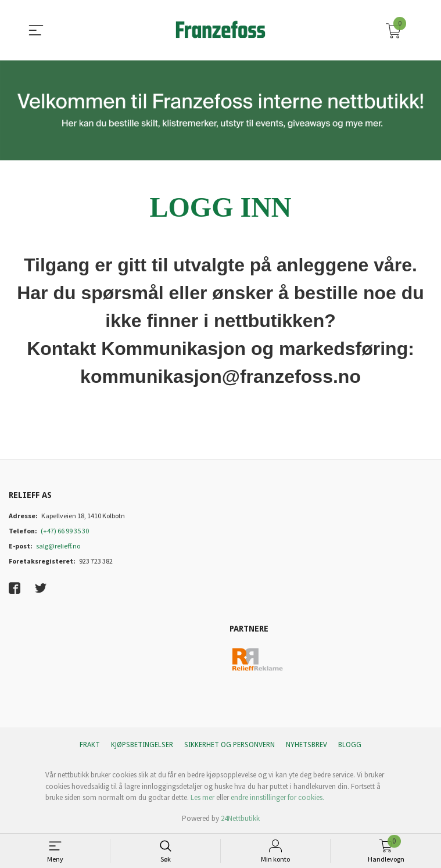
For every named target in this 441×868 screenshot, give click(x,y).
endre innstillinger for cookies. (277, 797)
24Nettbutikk (240, 818)
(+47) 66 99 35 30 (65, 531)
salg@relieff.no (58, 546)
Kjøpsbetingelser (142, 745)
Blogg (350, 745)
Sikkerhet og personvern (230, 745)
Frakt (90, 745)
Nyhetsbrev (306, 745)
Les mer (202, 797)
